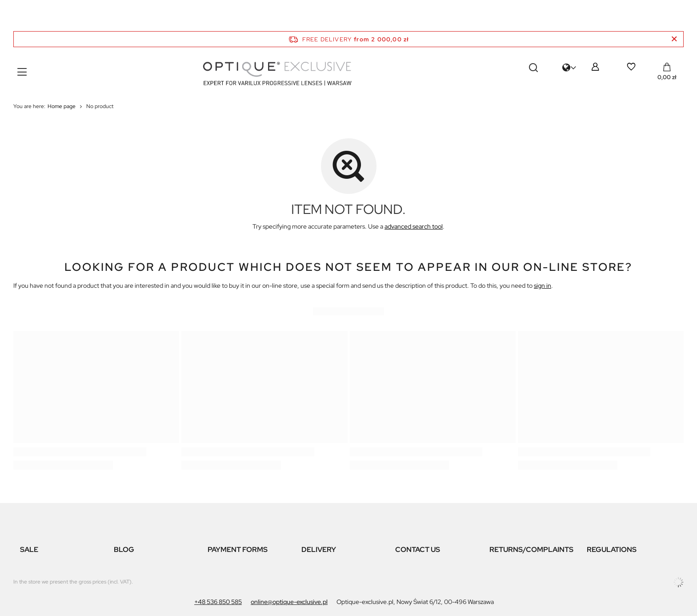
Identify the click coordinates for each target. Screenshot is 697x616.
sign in (543, 286)
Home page (62, 106)
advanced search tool (414, 226)
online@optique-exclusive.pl (289, 602)
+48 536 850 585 (218, 602)
